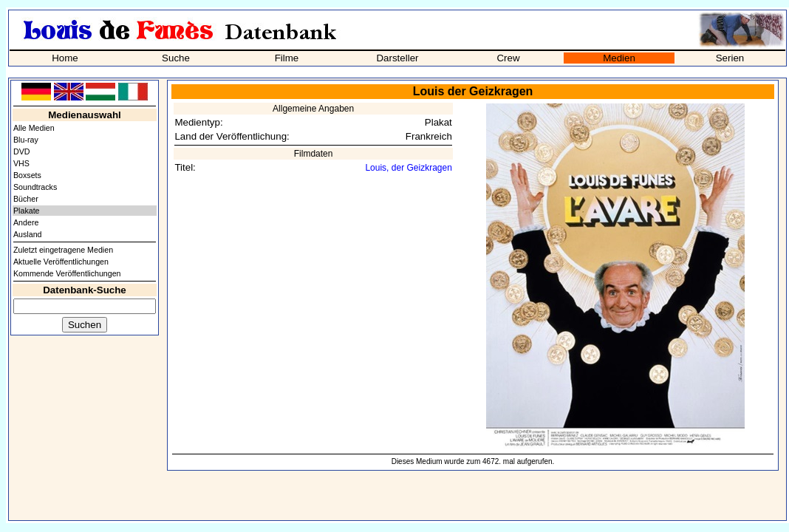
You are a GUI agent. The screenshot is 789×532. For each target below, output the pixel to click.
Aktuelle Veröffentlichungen (61, 262)
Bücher (26, 199)
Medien (619, 58)
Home (65, 58)
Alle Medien (34, 128)
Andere (26, 222)
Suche (176, 58)
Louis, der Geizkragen (408, 168)
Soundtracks (35, 187)
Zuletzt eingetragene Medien (63, 250)
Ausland (28, 234)
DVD (22, 151)
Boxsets (27, 175)
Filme (287, 58)
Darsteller (397, 58)
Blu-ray (26, 140)
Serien (730, 58)
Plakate (27, 211)
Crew (508, 58)
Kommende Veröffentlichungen (67, 273)
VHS (21, 163)
